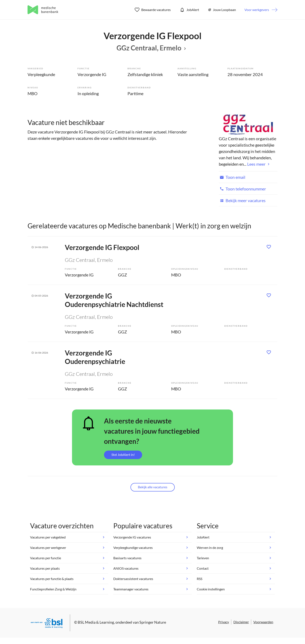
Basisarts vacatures (127, 558)
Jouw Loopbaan (222, 10)
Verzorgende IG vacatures (132, 537)
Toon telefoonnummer (242, 189)
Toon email (232, 177)
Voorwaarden (263, 622)
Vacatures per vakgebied (48, 537)
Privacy (224, 622)
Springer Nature (153, 622)
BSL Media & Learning (96, 622)
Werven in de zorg (210, 548)
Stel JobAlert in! (123, 455)
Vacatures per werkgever (48, 548)
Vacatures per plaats (45, 568)
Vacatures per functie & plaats (52, 579)
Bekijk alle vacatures (153, 487)
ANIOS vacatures (126, 568)
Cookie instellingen (211, 589)
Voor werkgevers (257, 10)
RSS (200, 579)
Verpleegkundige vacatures (133, 548)
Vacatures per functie (46, 558)
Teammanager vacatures (131, 589)
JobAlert (189, 10)
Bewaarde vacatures (153, 10)
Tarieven (203, 558)
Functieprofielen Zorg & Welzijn (53, 589)
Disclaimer (241, 622)
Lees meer (256, 164)
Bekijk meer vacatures (242, 200)
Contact (203, 568)
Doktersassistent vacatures (133, 579)
